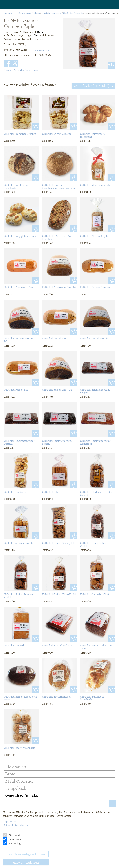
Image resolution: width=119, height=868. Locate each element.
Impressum (9, 821)
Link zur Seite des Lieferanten (21, 70)
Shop (37, 13)
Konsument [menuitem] (25, 13)
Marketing (14, 843)
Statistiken (14, 839)
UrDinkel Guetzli (73, 13)
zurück (8, 13)
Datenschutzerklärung (16, 825)
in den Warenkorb (41, 50)
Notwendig (15, 835)
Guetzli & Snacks (51, 13)
